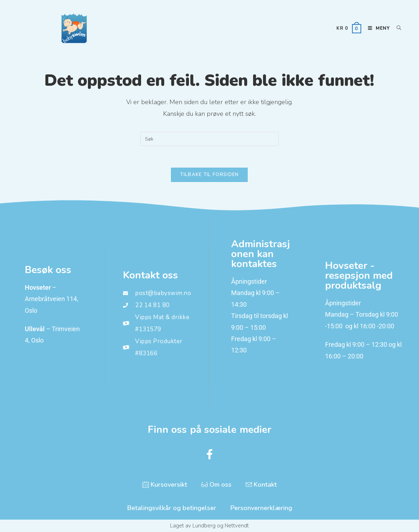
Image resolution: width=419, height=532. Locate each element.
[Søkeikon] (396, 28)
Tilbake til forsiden (209, 175)
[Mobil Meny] (377, 28)
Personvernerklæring (261, 508)
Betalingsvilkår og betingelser (172, 508)
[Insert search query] (210, 139)
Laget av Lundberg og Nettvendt (210, 526)
